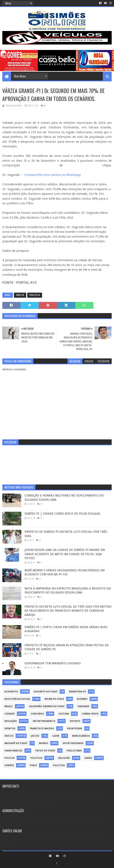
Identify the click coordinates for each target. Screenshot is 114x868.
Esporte (75, 721)
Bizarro (82, 699)
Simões (9, 765)
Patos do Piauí (45, 751)
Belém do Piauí (54, 699)
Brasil (9, 706)
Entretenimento (44, 721)
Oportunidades (73, 743)
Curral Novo (90, 714)
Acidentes (11, 692)
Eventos (10, 729)
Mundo (44, 743)
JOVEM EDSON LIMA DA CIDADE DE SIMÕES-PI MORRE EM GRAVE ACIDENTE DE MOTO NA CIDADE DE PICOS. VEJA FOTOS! (65, 554)
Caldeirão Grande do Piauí (47, 706)
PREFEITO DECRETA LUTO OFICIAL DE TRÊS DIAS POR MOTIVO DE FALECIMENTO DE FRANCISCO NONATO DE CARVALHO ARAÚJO (68, 611)
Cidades (10, 714)
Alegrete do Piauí (46, 692)
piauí (33, 765)
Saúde (88, 758)
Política (36, 758)
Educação (11, 721)
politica (35, 295)
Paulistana (74, 751)
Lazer (56, 736)
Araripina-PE (77, 692)
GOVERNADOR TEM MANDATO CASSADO (53, 663)
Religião (64, 758)
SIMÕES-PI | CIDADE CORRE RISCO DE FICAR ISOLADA (62, 514)
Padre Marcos (13, 751)
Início (20, 295)
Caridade (83, 706)
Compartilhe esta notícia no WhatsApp (53, 175)
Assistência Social (17, 699)
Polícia (10, 758)
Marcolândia (81, 736)
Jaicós (35, 736)
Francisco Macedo (42, 729)
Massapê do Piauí (16, 743)
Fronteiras (75, 729)
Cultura (64, 714)
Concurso (37, 714)
